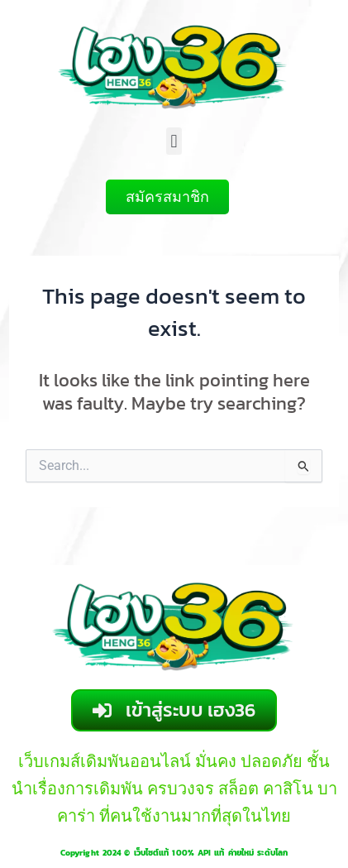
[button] (174, 141)
